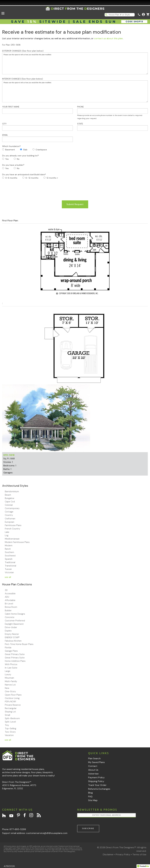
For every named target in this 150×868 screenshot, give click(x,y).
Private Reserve (13, 705)
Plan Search (94, 758)
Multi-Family (11, 681)
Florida (8, 648)
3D (6, 590)
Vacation (9, 735)
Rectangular (11, 708)
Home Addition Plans (15, 661)
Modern (9, 546)
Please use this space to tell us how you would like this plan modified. (75, 63)
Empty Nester (12, 634)
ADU (7, 597)
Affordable (10, 600)
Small (7, 715)
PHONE (112, 112)
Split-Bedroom (12, 718)
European (10, 522)
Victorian (9, 572)
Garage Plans (11, 651)
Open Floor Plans (13, 695)
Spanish (9, 559)
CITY (37, 127)
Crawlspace (41, 150)
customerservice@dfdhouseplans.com (47, 833)
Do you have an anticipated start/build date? (24, 174)
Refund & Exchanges (99, 789)
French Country (12, 529)
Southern (9, 552)
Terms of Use (139, 854)
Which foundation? (11, 146)
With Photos (11, 664)
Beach (8, 495)
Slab (25, 150)
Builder (8, 611)
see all (8, 577)
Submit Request (75, 204)
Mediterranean (12, 539)
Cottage (9, 512)
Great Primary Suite (15, 654)
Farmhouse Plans (13, 525)
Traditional (10, 562)
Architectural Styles (15, 486)
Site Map (93, 800)
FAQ (90, 796)
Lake (7, 532)
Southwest (10, 556)
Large (8, 671)
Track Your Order (97, 785)
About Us (93, 770)
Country (9, 515)
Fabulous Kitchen (13, 641)
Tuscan (8, 569)
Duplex (8, 631)
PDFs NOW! (10, 702)
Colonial (9, 505)
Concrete (10, 617)
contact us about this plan (108, 38)
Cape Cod (10, 502)
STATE (112, 127)
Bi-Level (9, 604)
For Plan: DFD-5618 (11, 45)
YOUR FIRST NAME (37, 110)
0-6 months (11, 178)
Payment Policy (96, 777)
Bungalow (10, 498)
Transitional (10, 566)
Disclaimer (108, 854)
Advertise (93, 774)
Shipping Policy (96, 781)
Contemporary (12, 508)
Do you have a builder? (13, 165)
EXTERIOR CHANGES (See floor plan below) (75, 62)
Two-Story (10, 732)
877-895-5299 (18, 829)
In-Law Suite (11, 668)
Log (7, 535)
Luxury (8, 674)
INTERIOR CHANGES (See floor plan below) (75, 90)
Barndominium (12, 492)
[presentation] (24, 190)
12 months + (52, 178)
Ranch (8, 549)
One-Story (10, 691)
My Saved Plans (96, 762)
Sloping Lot (10, 712)
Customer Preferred (15, 621)
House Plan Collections (17, 584)
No (18, 159)
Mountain (9, 678)
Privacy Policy (123, 854)
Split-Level (10, 722)
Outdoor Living (12, 698)
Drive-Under (11, 627)
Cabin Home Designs (15, 614)
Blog (90, 793)
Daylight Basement (14, 624)
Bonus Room (11, 607)
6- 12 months (32, 178)
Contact (93, 766)
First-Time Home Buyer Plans (19, 644)
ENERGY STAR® (12, 637)
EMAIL (37, 138)
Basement (10, 150)
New (7, 688)
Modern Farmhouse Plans (17, 542)
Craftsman (10, 519)
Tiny (7, 725)
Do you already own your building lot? (21, 156)
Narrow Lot (10, 685)
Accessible (10, 594)
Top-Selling (10, 729)
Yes (7, 159)
